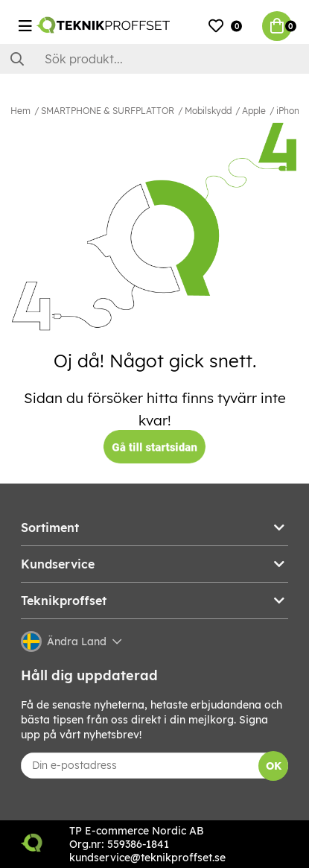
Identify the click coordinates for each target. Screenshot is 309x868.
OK (274, 766)
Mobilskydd (208, 111)
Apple (254, 111)
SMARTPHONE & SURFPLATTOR (108, 111)
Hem (20, 111)
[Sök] (154, 59)
